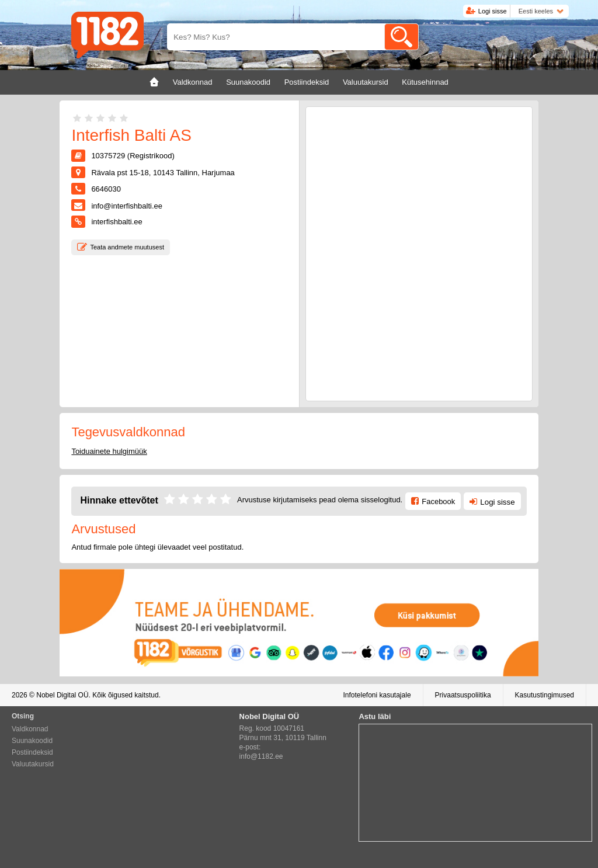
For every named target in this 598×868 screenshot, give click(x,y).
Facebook (438, 501)
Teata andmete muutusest (127, 247)
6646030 (106, 189)
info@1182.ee (261, 756)
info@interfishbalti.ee (127, 206)
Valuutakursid (33, 764)
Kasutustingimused (545, 695)
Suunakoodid (32, 741)
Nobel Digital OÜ (62, 695)
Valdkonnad (30, 729)
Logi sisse (493, 11)
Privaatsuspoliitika (463, 695)
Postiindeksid (32, 752)
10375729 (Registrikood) (133, 156)
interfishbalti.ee (117, 222)
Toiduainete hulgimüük (109, 451)
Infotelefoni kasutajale (377, 695)
